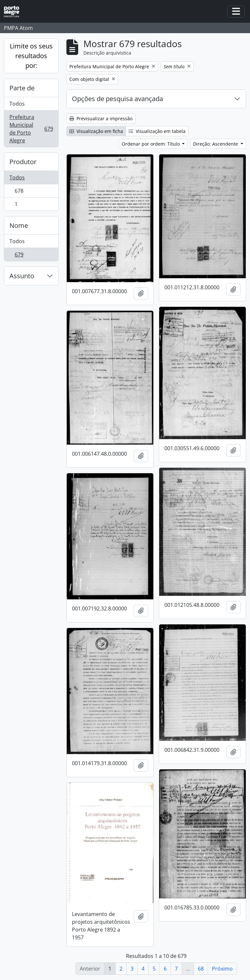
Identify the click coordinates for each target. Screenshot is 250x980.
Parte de (22, 88)
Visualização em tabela (157, 131)
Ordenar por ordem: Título (151, 144)
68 (201, 969)
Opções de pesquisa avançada (118, 99)
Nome (19, 225)
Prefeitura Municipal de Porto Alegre (31, 129)
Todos (17, 104)
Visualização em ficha (96, 131)
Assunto (22, 276)
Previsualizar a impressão (101, 118)
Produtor (23, 162)
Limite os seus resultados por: (31, 56)
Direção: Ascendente (216, 144)
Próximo (222, 969)
